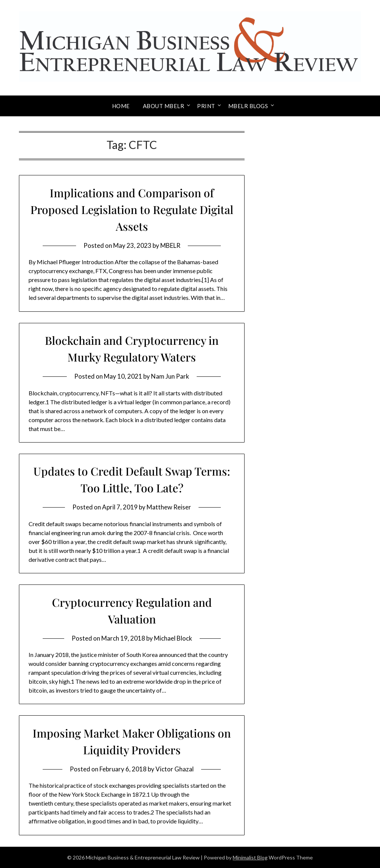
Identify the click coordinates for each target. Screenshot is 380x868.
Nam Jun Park (170, 376)
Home (121, 106)
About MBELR (164, 106)
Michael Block (173, 638)
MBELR (170, 245)
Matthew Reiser (169, 507)
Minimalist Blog (250, 857)
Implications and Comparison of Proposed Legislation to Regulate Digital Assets (132, 210)
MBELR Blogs (248, 106)
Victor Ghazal (175, 769)
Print (206, 106)
